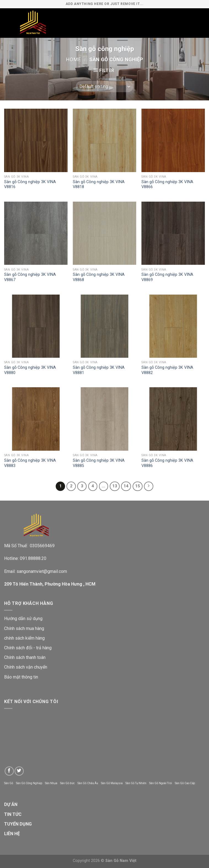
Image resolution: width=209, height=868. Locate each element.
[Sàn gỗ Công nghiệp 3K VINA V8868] (104, 233)
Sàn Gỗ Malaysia (112, 783)
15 (138, 486)
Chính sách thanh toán (25, 657)
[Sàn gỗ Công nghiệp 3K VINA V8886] (173, 419)
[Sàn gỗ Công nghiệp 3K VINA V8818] (104, 140)
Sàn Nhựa (51, 783)
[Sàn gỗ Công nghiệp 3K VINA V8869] (173, 233)
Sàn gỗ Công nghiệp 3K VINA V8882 (167, 370)
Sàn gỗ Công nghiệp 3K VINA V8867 (30, 277)
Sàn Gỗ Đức (67, 783)
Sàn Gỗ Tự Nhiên (136, 783)
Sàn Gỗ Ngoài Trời (161, 783)
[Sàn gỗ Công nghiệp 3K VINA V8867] (36, 233)
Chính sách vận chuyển (26, 667)
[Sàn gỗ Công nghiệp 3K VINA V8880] (36, 326)
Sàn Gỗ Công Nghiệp (29, 783)
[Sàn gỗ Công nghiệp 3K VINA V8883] (36, 419)
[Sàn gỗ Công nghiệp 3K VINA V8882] (173, 326)
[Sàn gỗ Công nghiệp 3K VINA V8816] (36, 140)
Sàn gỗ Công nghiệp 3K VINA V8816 (30, 185)
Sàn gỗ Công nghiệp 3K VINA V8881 (99, 370)
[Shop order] (104, 87)
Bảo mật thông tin (21, 677)
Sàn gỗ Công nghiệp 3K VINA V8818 (99, 185)
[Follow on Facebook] (9, 771)
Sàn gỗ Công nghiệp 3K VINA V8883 (30, 463)
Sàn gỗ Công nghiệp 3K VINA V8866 (167, 185)
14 (126, 486)
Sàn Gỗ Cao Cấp (185, 783)
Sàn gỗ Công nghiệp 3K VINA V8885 (99, 463)
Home (73, 59)
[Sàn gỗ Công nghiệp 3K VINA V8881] (104, 326)
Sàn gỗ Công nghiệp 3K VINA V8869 (167, 277)
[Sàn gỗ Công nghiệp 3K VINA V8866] (173, 140)
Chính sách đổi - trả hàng (28, 648)
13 (115, 486)
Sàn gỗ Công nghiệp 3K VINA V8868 (99, 277)
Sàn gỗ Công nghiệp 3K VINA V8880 (30, 370)
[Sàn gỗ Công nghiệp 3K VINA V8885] (104, 419)
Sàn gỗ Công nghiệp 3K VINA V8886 (167, 463)
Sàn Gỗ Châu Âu (88, 783)
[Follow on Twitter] (19, 771)
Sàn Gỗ (9, 783)
